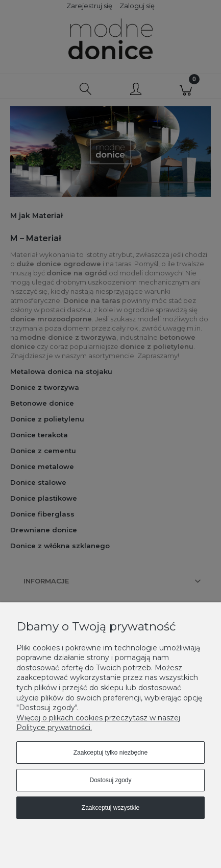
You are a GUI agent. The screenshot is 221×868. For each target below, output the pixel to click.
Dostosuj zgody (110, 780)
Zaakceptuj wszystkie (110, 808)
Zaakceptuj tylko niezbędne (110, 753)
